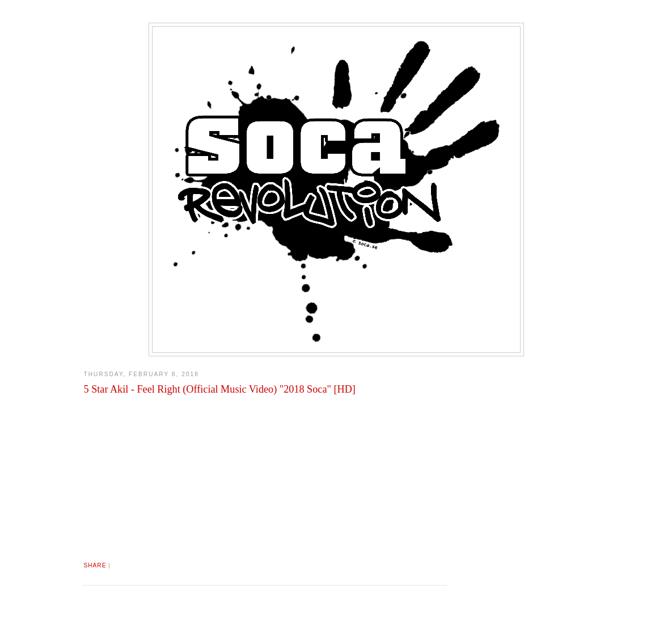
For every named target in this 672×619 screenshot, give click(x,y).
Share (95, 565)
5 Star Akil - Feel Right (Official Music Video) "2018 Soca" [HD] (220, 389)
